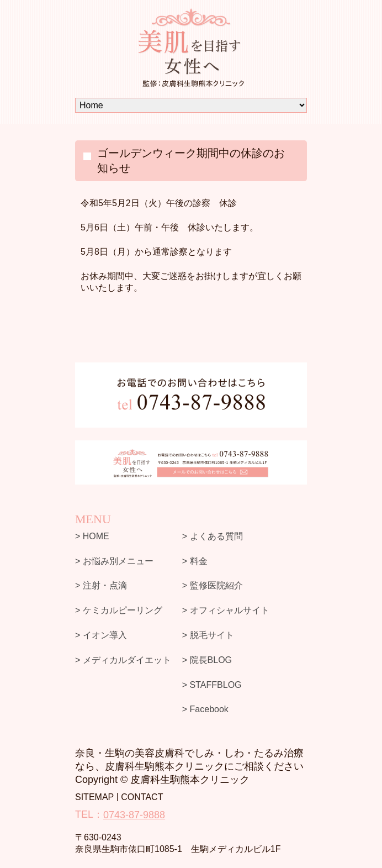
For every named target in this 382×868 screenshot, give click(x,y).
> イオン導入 (101, 635)
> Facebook (205, 709)
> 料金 (195, 561)
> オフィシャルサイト (226, 610)
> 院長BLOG (207, 660)
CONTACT (142, 797)
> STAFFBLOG (212, 684)
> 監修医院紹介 (213, 585)
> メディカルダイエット (123, 660)
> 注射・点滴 (101, 585)
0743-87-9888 (134, 815)
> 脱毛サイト (208, 635)
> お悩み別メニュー (114, 561)
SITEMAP (94, 797)
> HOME (92, 536)
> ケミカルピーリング (119, 610)
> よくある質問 (213, 536)
